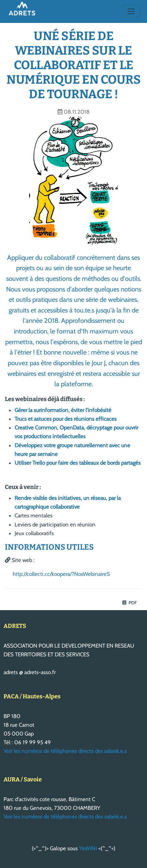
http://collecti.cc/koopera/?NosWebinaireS (61, 574)
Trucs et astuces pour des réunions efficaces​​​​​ (66, 419)
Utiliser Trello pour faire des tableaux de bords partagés (78, 463)
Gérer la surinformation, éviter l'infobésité (63, 410)
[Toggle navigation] (131, 11)
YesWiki (88, 848)
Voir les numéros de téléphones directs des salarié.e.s (65, 751)
